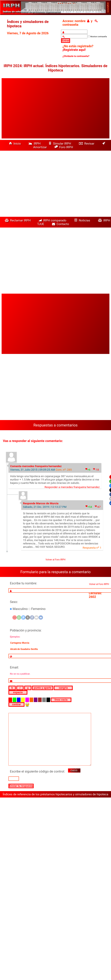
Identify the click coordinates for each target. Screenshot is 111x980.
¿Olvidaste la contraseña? (76, 56)
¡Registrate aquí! (74, 50)
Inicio (15, 143)
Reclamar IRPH (18, 220)
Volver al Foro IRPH (56, 560)
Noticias (83, 220)
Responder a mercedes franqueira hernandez (72, 487)
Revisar (87, 143)
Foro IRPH (65, 147)
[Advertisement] (28, 108)
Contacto (61, 224)
